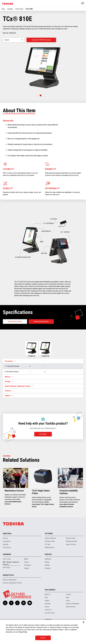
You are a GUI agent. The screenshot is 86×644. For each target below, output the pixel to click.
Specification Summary (15, 321)
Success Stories (50, 613)
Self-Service (7, 568)
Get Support (43, 434)
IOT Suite (48, 544)
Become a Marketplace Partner (12, 583)
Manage (47, 562)
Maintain (47, 565)
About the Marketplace (10, 580)
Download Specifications (41, 321)
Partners (68, 594)
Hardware (10, 9)
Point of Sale (7, 559)
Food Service (7, 547)
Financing (48, 568)
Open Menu (83, 3)
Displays (26, 568)
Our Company (50, 590)
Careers (47, 607)
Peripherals (27, 565)
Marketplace (8, 575)
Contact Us (48, 610)
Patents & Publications (73, 604)
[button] (41, 95)
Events (68, 601)
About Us (47, 594)
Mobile (26, 559)
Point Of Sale (19, 9)
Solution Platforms (50, 538)
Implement (48, 559)
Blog (46, 598)
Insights (47, 601)
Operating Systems (72, 541)
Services (48, 554)
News (68, 598)
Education (48, 604)
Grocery (5, 538)
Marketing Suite (49, 547)
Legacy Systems (71, 544)
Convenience (7, 541)
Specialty (6, 544)
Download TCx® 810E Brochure (41, 40)
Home (3, 9)
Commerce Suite (50, 541)
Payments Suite (71, 538)
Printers (26, 562)
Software (49, 534)
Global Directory (71, 607)
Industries (7, 534)
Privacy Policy (23, 632)
